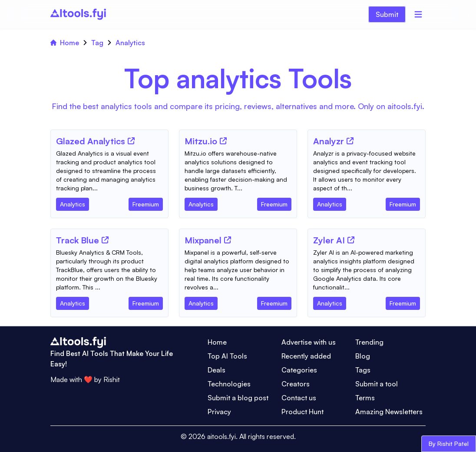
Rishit (112, 379)
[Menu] (418, 14)
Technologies (229, 384)
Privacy (219, 412)
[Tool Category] (73, 203)
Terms (365, 398)
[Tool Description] (109, 171)
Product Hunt (302, 412)
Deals (217, 370)
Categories (299, 370)
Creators (296, 384)
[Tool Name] (91, 142)
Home (65, 43)
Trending (369, 342)
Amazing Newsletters (389, 412)
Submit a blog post (238, 398)
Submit (387, 14)
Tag (97, 43)
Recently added (306, 356)
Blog (363, 356)
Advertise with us (309, 342)
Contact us (299, 398)
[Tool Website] (131, 141)
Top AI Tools (227, 356)
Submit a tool (377, 384)
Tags (363, 370)
